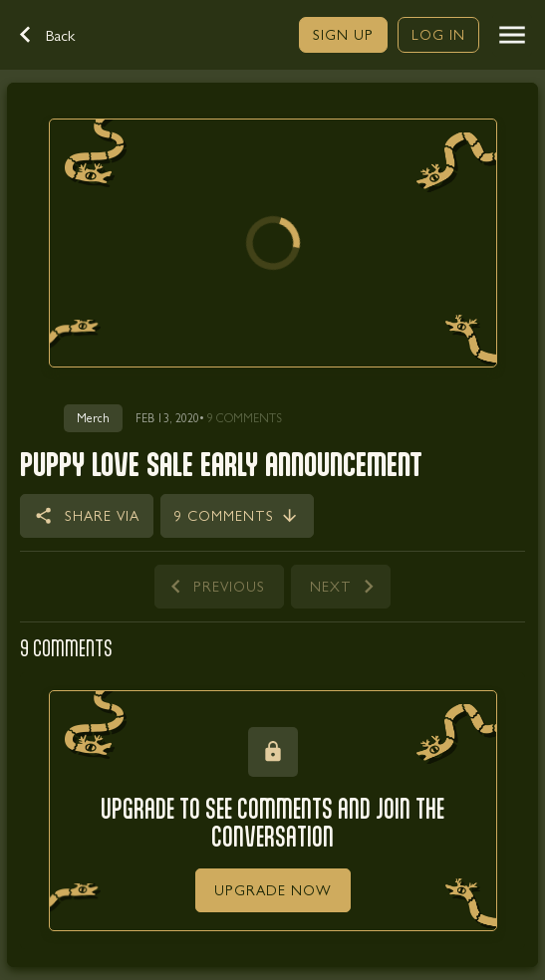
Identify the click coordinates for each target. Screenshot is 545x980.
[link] (343, 35)
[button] (58, 35)
